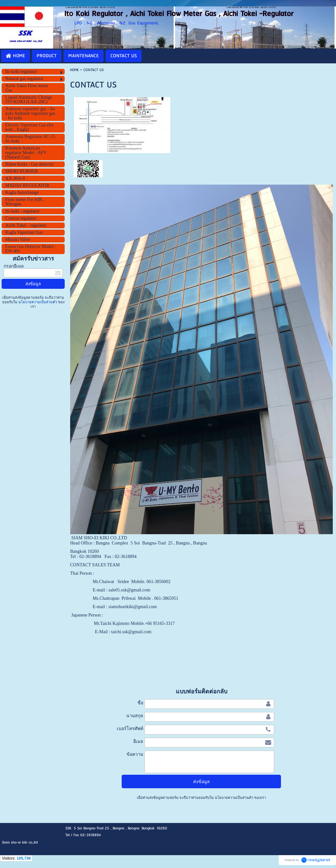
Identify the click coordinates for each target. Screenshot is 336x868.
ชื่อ (140, 703)
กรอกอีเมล (14, 266)
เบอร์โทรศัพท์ (130, 728)
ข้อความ (135, 754)
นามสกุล (135, 716)
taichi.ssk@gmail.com (131, 632)
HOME (74, 70)
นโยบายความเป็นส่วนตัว (38, 302)
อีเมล (138, 741)
